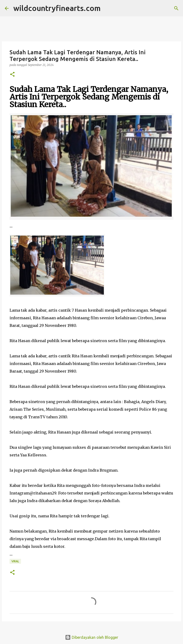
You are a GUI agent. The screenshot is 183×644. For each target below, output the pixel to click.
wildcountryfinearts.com (57, 8)
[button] (12, 75)
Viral (15, 561)
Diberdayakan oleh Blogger (92, 637)
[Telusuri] (107, 8)
